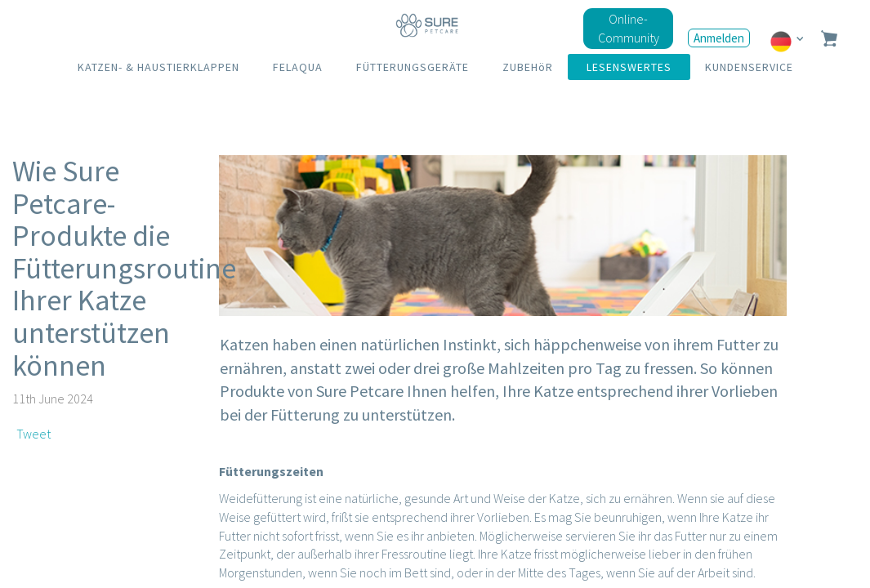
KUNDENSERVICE (749, 67)
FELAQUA (298, 67)
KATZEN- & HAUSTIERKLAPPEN (158, 67)
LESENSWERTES (629, 67)
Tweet (33, 434)
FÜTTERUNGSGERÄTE (413, 67)
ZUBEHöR (528, 67)
